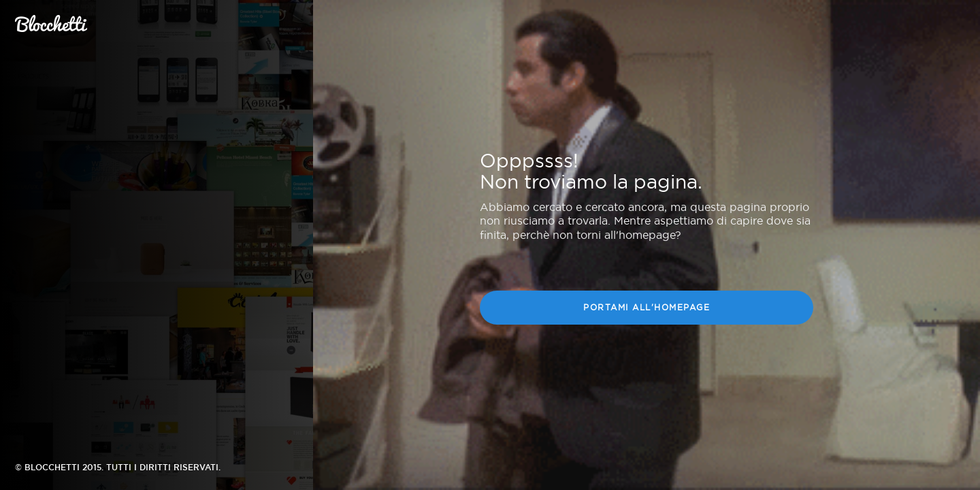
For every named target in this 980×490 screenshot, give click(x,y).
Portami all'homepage (647, 308)
